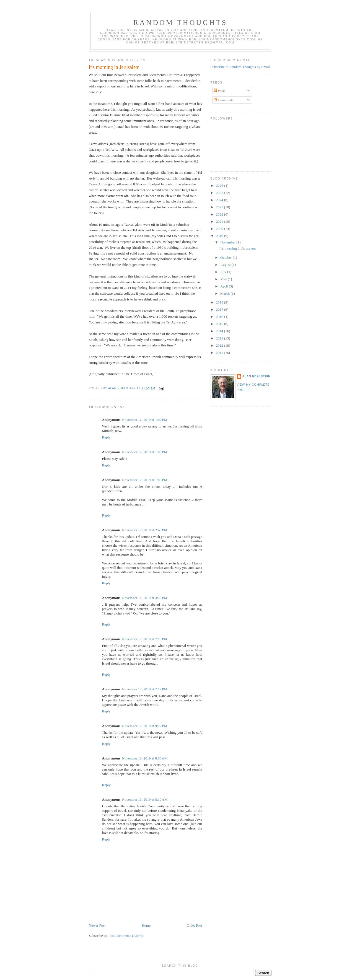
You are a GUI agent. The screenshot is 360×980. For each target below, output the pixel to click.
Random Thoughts (180, 23)
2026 (220, 186)
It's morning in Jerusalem (238, 248)
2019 (220, 236)
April (225, 286)
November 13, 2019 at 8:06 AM (145, 758)
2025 (220, 193)
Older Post (194, 925)
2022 (220, 214)
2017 (220, 309)
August (226, 265)
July (224, 272)
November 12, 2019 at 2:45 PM (145, 530)
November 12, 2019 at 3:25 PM (145, 598)
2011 (220, 353)
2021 (220, 221)
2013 (220, 338)
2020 (220, 229)
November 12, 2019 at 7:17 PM (145, 689)
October (226, 257)
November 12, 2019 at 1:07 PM (145, 420)
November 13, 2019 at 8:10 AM (145, 799)
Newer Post (97, 925)
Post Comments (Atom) (126, 936)
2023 (220, 207)
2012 (220, 345)
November (228, 242)
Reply (106, 437)
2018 (220, 302)
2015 (220, 324)
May (224, 279)
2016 (220, 317)
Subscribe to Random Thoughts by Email (240, 67)
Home (146, 925)
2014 (220, 331)
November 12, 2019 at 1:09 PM (145, 480)
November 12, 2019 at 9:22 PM (145, 726)
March (225, 293)
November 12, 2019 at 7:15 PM (145, 639)
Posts (220, 91)
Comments (224, 100)
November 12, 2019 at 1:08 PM (145, 452)
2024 (220, 200)
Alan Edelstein (257, 376)
